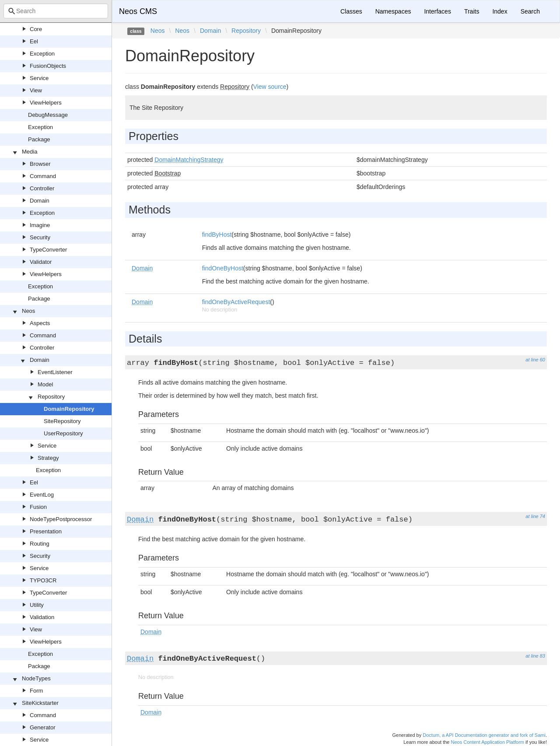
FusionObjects (48, 66)
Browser (40, 164)
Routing (40, 544)
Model (45, 384)
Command (43, 176)
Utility (37, 605)
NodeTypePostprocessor (61, 519)
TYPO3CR (43, 580)
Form (36, 691)
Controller (42, 188)
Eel (34, 41)
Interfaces (437, 11)
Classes (351, 11)
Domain (40, 201)
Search (530, 11)
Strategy (48, 458)
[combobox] (56, 11)
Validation (42, 617)
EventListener (55, 372)
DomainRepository (69, 409)
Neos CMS (138, 11)
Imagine (40, 225)
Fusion (38, 507)
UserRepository (63, 433)
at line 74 (535, 516)
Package (39, 139)
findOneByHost (223, 268)
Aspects (40, 323)
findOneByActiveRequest (236, 302)
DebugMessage (48, 115)
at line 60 (535, 360)
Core (36, 29)
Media (30, 152)
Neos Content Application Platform (487, 742)
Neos (28, 311)
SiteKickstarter (40, 703)
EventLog (42, 495)
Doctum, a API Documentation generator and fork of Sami (484, 735)
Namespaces (393, 11)
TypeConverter (48, 250)
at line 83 (535, 656)
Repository (51, 397)
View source (270, 87)
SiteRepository (62, 421)
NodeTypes (36, 678)
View (36, 90)
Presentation (46, 531)
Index (500, 11)
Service (39, 78)
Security (40, 237)
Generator (43, 727)
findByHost (217, 235)
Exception (42, 54)
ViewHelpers (46, 103)
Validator (41, 262)
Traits (472, 11)
